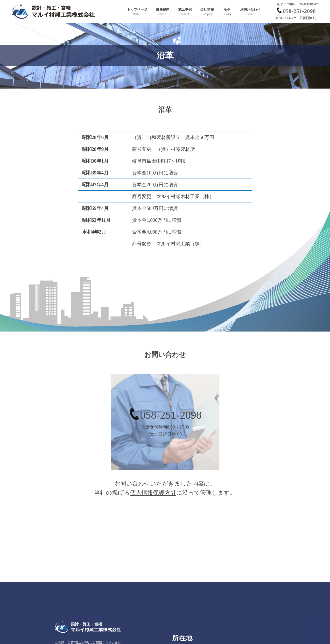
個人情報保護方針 (153, 493)
